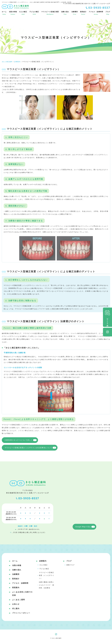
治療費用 (75, 13)
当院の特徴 (13, 13)
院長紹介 (83, 13)
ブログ (108, 13)
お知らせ (16, 604)
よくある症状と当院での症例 (22, 594)
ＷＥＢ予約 (107, 317)
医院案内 (16, 588)
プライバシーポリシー (21, 613)
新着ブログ (71, 565)
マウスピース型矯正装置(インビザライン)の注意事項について (30, 448)
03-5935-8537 (28, 499)
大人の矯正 (23, 13)
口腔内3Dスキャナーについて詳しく (19, 440)
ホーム (4, 13)
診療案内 (43, 561)
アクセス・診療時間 (96, 13)
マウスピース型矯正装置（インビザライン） (47, 576)
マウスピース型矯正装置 (50, 13)
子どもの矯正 (34, 13)
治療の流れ (65, 13)
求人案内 (16, 609)
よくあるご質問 (18, 600)
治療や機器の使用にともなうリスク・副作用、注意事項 (46, 585)
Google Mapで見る (83, 527)
